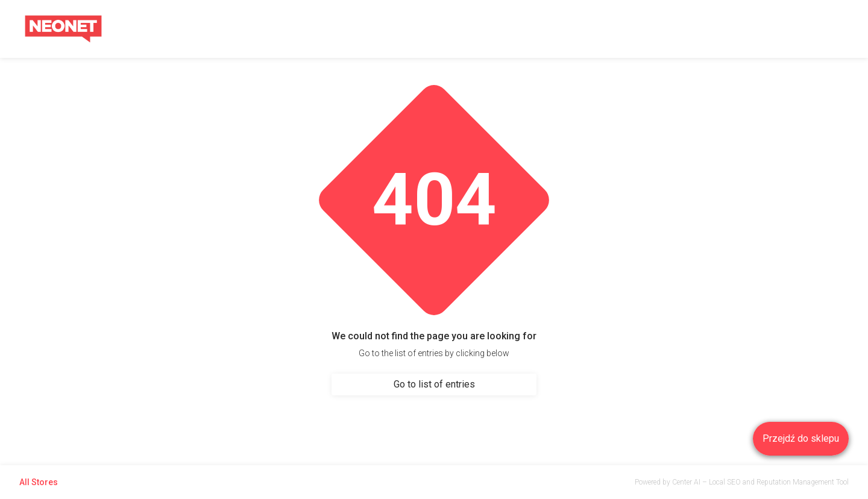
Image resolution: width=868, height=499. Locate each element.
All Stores (39, 482)
